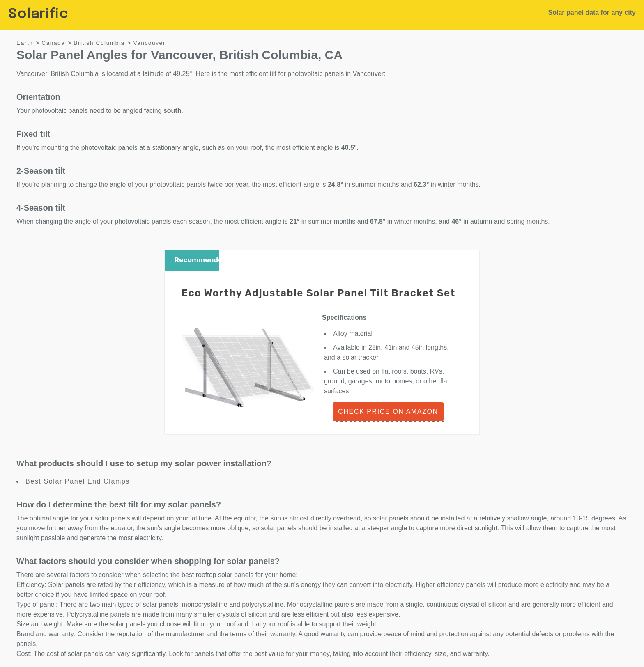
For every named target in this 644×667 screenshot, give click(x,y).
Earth (25, 43)
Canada (53, 43)
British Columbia (99, 43)
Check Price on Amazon (388, 411)
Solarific (38, 15)
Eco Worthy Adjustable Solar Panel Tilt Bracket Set (319, 293)
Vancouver (149, 43)
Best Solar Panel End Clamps (78, 481)
